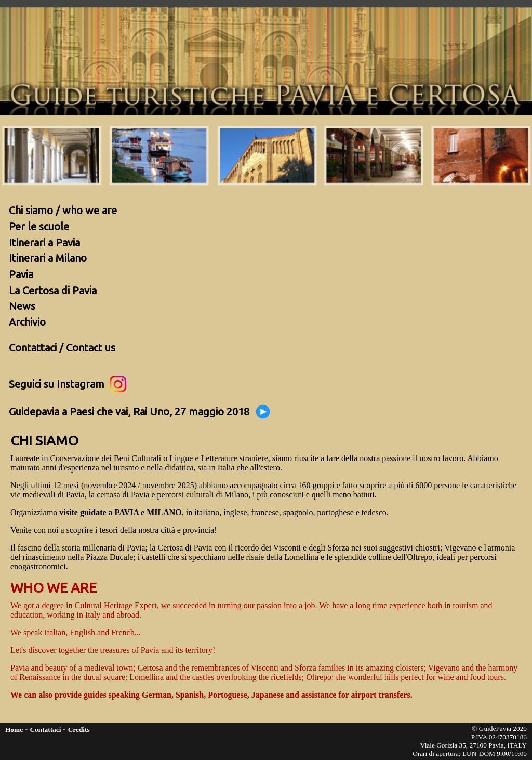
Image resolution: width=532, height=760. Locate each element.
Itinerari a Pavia (44, 243)
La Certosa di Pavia (53, 290)
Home (14, 730)
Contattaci (45, 730)
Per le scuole (39, 226)
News (22, 306)
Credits (79, 730)
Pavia (21, 274)
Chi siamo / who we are (63, 210)
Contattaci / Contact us (62, 348)
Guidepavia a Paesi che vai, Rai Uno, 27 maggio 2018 (140, 411)
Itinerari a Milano (48, 258)
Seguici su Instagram (68, 383)
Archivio (27, 322)
